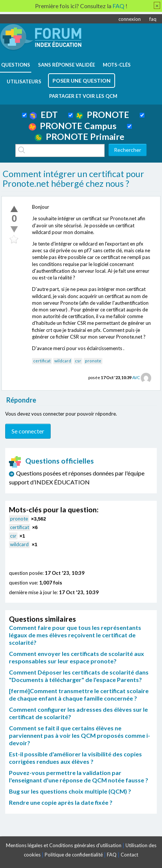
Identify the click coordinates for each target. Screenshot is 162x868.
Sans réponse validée (66, 65)
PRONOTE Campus (73, 126)
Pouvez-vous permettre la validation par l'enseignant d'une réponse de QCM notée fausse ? (79, 776)
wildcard (63, 361)
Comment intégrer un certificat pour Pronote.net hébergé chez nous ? (73, 179)
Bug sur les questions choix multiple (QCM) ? (70, 791)
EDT (44, 115)
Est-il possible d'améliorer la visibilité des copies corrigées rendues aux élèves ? (75, 758)
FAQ (112, 855)
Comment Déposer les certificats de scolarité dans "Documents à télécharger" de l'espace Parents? (79, 676)
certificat (42, 361)
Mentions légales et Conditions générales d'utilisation (64, 845)
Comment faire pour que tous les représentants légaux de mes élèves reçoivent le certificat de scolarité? (75, 635)
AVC (136, 377)
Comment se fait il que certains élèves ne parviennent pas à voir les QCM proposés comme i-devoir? (80, 735)
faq (153, 19)
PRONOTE (102, 115)
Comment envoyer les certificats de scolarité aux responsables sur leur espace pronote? (77, 657)
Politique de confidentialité (74, 855)
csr (78, 361)
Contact (129, 855)
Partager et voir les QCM (83, 96)
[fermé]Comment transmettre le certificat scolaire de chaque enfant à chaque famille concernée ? (79, 694)
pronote (93, 361)
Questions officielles (51, 461)
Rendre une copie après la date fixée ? (61, 802)
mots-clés (117, 65)
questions (16, 65)
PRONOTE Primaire (80, 137)
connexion (130, 19)
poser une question (82, 81)
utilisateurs (24, 81)
